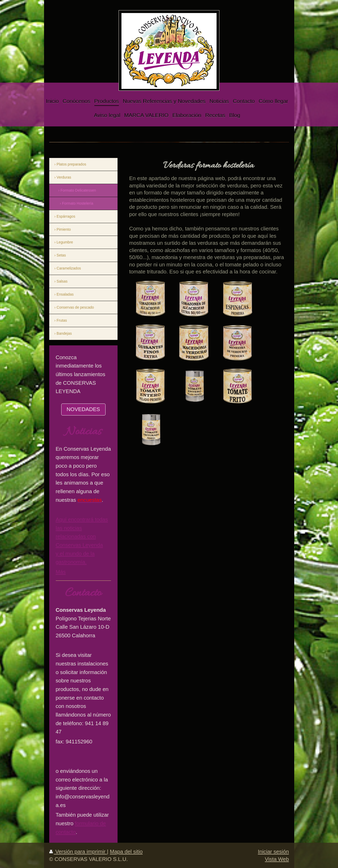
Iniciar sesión (274, 852)
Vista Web (277, 859)
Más (61, 572)
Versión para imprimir (78, 852)
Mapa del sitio (126, 852)
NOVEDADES (83, 409)
